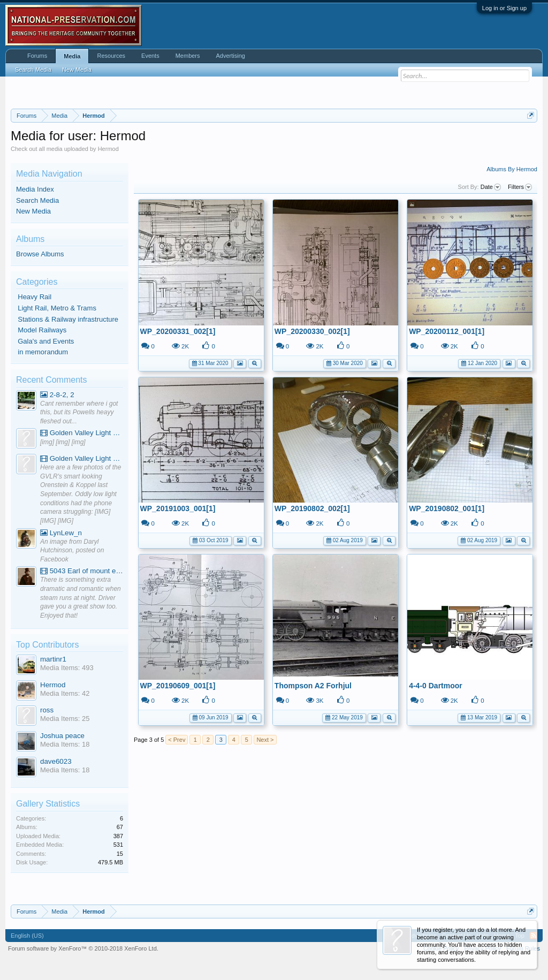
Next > (265, 740)
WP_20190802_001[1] (447, 508)
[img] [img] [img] (63, 442)
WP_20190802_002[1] (312, 508)
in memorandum (43, 352)
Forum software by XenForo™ (83, 948)
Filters (520, 187)
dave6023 (56, 761)
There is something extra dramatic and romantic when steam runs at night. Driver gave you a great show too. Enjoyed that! (81, 598)
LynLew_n (61, 533)
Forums (37, 56)
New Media (33, 211)
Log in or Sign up (504, 8)
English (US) (27, 936)
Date (491, 187)
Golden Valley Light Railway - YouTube (82, 433)
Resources (111, 56)
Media (72, 56)
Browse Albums (40, 254)
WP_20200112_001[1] (447, 331)
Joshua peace (62, 736)
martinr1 (53, 659)
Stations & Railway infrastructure (68, 319)
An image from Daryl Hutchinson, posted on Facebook (72, 550)
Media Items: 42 (65, 693)
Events (150, 56)
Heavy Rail (35, 297)
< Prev (177, 740)
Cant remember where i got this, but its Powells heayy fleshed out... (79, 412)
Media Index (35, 189)
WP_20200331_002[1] (178, 331)
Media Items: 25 (65, 719)
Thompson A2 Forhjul (313, 686)
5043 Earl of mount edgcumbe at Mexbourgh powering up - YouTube (82, 571)
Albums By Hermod (512, 169)
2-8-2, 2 (57, 395)
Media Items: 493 (67, 668)
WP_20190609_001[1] (178, 686)
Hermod (53, 685)
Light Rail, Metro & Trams (57, 308)
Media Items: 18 (65, 744)
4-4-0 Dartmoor (436, 686)
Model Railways (42, 330)
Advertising (231, 56)
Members (188, 56)
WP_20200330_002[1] (312, 331)
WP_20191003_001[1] (178, 508)
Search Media (37, 200)
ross (47, 710)
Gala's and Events (46, 341)
